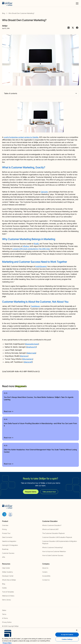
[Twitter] (73, 28)
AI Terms (5, 618)
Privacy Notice (7, 622)
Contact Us (46, 580)
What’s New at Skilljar (9, 580)
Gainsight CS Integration (10, 545)
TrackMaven (35, 306)
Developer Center (8, 576)
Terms (4, 614)
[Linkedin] (69, 28)
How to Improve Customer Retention (54, 551)
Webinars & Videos (8, 596)
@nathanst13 (31, 347)
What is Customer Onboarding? (52, 547)
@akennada (31, 353)
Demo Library (7, 600)
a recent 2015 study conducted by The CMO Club (31, 249)
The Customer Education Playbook (53, 533)
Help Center (6, 568)
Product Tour (6, 533)
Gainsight (44, 192)
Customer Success (8, 553)
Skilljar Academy (7, 572)
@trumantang (28, 359)
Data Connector (7, 537)
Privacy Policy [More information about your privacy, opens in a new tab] (7, 643)
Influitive (26, 246)
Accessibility (46, 576)
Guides (4, 588)
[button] (77, 3)
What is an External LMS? (50, 529)
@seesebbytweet (32, 344)
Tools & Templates (8, 592)
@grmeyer (24, 356)
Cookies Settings (67, 639)
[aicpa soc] (4, 514)
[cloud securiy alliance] (10, 514)
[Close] (77, 630)
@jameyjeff (28, 362)
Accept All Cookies (67, 635)
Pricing (4, 529)
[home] (7, 3)
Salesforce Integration (9, 541)
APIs (4, 557)
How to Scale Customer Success (53, 555)
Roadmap (5, 549)
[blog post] (21, 13)
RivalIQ (36, 244)
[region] (40, 636)
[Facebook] (77, 28)
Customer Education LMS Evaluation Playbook (57, 537)
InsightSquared (41, 266)
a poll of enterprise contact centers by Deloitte (21, 137)
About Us (45, 568)
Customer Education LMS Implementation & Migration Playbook (60, 542)
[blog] (4, 13)
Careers (45, 572)
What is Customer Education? (52, 525)
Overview (5, 525)
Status (4, 610)
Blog (4, 584)
